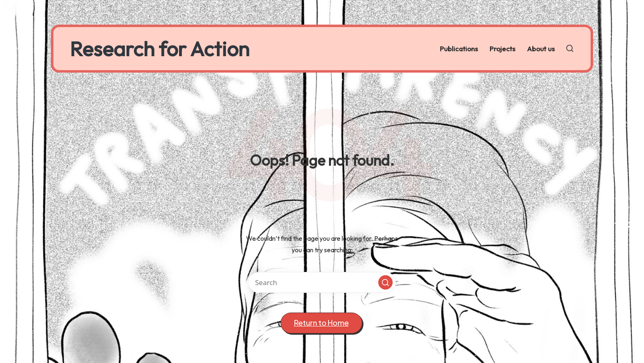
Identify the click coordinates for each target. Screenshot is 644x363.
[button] (385, 282)
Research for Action (160, 49)
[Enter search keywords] (322, 282)
